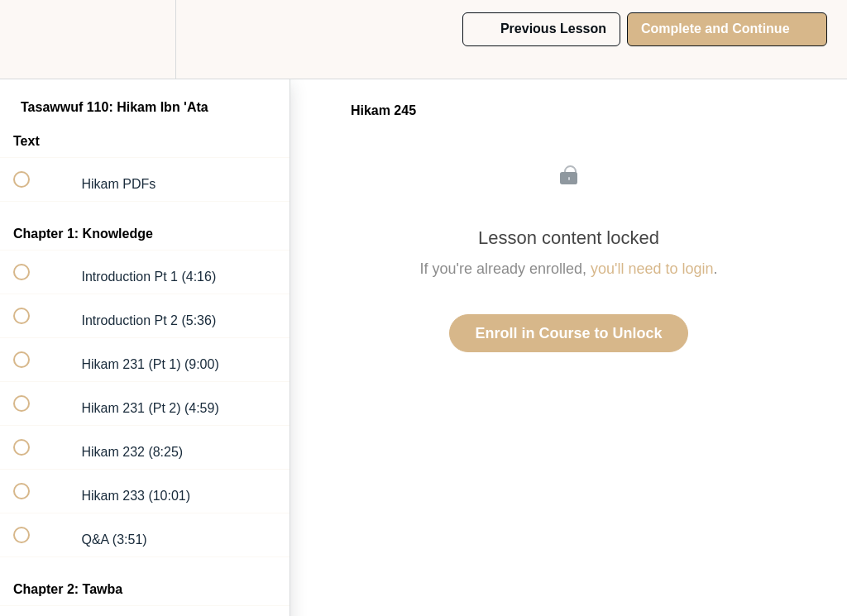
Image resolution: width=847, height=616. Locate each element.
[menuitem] (145, 39)
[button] (31, 39)
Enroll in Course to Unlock (568, 333)
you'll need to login (652, 269)
